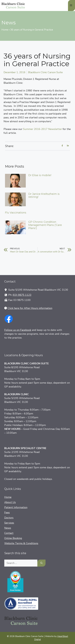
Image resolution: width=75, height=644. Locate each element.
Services (9, 523)
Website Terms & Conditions (21, 543)
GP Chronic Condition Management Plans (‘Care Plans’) (45, 225)
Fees (7, 513)
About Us (10, 502)
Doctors (9, 518)
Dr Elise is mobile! (40, 175)
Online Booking (13, 538)
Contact (9, 533)
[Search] (41, 563)
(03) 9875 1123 (22, 295)
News (8, 528)
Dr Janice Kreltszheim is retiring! (44, 196)
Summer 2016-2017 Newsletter (43, 129)
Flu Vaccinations (16, 213)
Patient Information (16, 507)
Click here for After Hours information (30, 308)
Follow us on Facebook (18, 330)
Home (5, 30)
